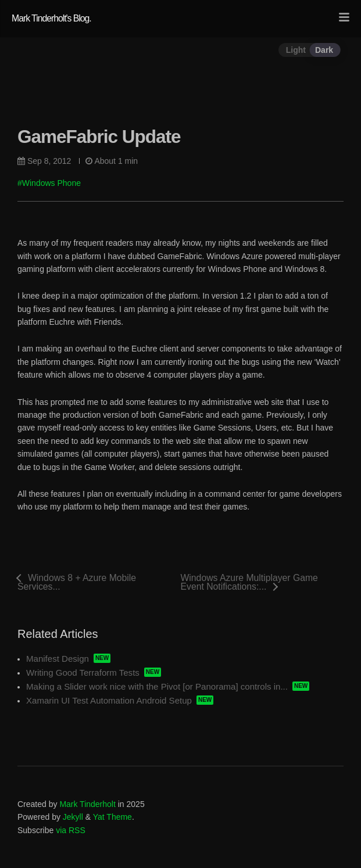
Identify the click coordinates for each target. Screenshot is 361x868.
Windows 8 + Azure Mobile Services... (77, 582)
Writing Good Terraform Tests (83, 672)
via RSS (71, 830)
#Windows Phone (49, 183)
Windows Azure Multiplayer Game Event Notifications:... (249, 582)
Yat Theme (112, 817)
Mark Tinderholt (87, 804)
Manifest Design (58, 659)
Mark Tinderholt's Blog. (51, 18)
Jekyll (73, 817)
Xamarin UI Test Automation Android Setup (109, 700)
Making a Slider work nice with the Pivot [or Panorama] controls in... (157, 686)
